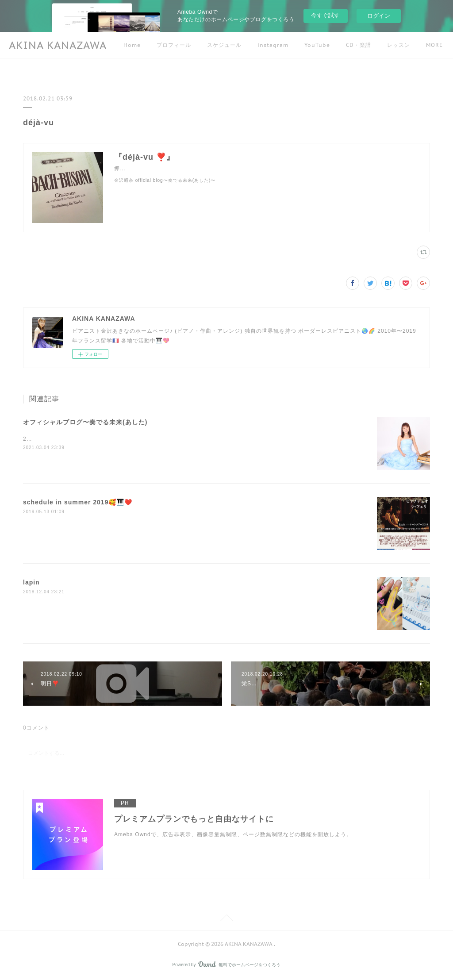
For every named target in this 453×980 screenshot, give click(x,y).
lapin (31, 582)
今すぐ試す (325, 15)
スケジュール (224, 45)
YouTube (317, 45)
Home (132, 45)
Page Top (226, 919)
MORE (395, 45)
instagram (273, 45)
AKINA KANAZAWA (58, 45)
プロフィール (174, 45)
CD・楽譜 (359, 45)
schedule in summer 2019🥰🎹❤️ (78, 502)
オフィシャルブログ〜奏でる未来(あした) (85, 422)
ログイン (379, 16)
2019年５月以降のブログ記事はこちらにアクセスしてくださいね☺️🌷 (114, 439)
